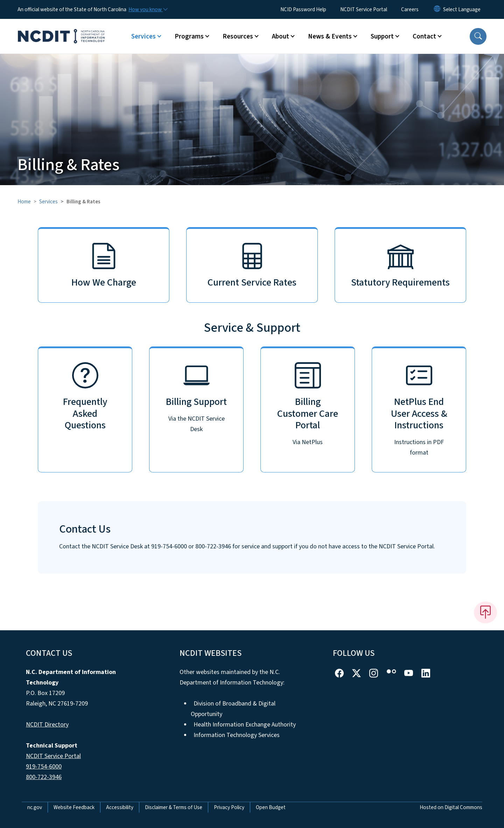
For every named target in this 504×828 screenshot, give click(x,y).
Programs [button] (189, 36)
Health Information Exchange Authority (245, 725)
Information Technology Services (237, 735)
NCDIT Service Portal (364, 9)
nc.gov (35, 807)
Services (48, 202)
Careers (410, 9)
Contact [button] (424, 36)
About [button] (281, 36)
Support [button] (382, 36)
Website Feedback (74, 807)
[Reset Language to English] (437, 9)
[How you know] (148, 9)
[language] (462, 9)
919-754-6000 (44, 767)
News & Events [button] (330, 36)
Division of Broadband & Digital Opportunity (233, 709)
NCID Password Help (303, 9)
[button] (478, 36)
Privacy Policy (229, 807)
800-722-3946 (44, 777)
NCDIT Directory (47, 725)
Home (24, 202)
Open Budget (271, 807)
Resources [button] (238, 36)
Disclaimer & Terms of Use (174, 807)
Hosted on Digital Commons (451, 807)
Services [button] (143, 36)
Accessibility (120, 807)
